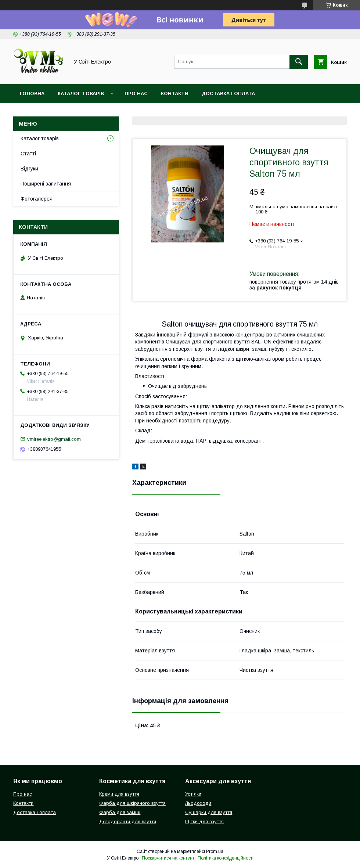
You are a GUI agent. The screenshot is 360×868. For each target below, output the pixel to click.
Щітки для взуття (204, 822)
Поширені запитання (46, 184)
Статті (28, 154)
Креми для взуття (119, 794)
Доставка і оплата (228, 93)
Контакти (175, 93)
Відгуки (29, 169)
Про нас (136, 93)
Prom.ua (215, 851)
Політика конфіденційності (226, 858)
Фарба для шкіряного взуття (132, 803)
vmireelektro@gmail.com (54, 439)
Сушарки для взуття (209, 812)
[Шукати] (299, 62)
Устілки (193, 794)
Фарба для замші (120, 812)
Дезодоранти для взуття (128, 822)
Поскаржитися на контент (168, 858)
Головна (32, 93)
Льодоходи (198, 803)
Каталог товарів (81, 93)
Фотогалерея (37, 199)
